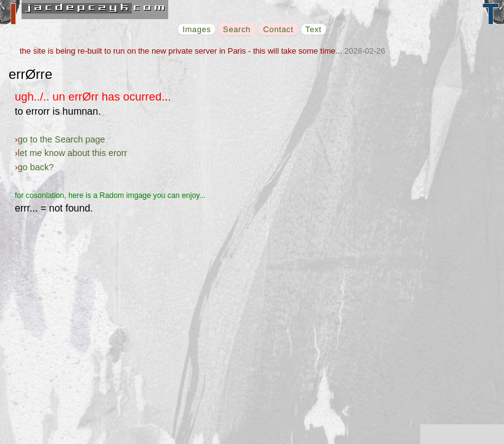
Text (314, 29)
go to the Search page (62, 139)
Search (237, 29)
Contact (278, 29)
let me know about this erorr (73, 153)
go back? (36, 167)
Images (197, 29)
